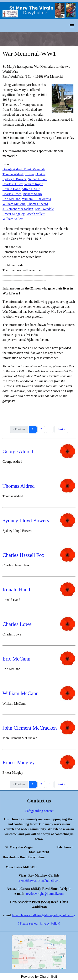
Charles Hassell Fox (23, 555)
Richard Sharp (32, 194)
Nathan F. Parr (37, 179)
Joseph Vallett (35, 214)
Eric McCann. (12, 199)
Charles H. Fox (13, 184)
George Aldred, (13, 169)
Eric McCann (16, 659)
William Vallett (13, 219)
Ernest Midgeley (13, 214)
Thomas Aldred (19, 486)
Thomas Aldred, (13, 174)
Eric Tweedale (44, 209)
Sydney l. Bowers (14, 179)
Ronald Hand (11, 189)
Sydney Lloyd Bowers (26, 521)
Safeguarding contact (40, 811)
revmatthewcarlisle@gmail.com (39, 880)
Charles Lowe (12, 194)
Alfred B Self (31, 189)
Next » (61, 429)
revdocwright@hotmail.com (45, 894)
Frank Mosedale (35, 169)
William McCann (14, 204)
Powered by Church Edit (39, 977)
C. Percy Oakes (35, 174)
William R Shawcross (36, 199)
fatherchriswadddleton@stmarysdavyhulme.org (43, 915)
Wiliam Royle (34, 184)
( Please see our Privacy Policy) (39, 923)
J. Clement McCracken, (18, 209)
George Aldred (18, 451)
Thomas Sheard (38, 204)
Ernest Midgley (19, 762)
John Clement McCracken (30, 728)
